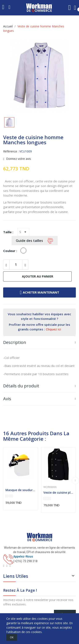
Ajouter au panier (37, 276)
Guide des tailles (35, 241)
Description (15, 342)
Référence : (11, 151)
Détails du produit (21, 386)
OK (12, 637)
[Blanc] (24, 251)
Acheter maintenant (39, 292)
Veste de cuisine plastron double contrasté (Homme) (58, 492)
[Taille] (23, 232)
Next (75, 481)
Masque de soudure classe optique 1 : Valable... (21, 490)
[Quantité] (16, 265)
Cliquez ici (53, 329)
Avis (7, 399)
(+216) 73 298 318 (25, 561)
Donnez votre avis (18, 159)
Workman (50, 487)
